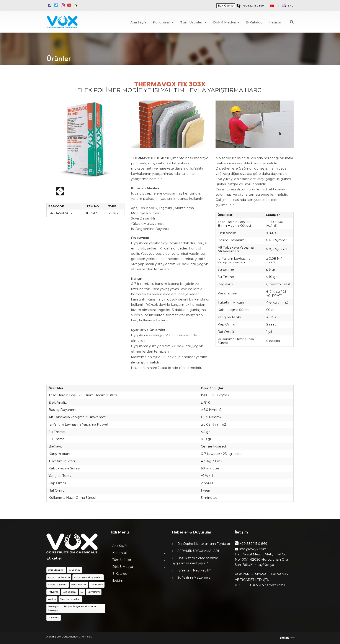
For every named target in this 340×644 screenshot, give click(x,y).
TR (276, 6)
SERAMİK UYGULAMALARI (198, 551)
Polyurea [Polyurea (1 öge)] (53, 592)
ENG (288, 6)
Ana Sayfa (138, 22)
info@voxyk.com (253, 549)
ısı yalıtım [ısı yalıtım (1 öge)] (54, 618)
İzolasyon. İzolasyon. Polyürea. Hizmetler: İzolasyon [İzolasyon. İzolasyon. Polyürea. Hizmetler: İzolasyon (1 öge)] (73, 608)
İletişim (276, 22)
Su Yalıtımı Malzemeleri (195, 578)
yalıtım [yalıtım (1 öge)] (52, 599)
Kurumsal (163, 22)
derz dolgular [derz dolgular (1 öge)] (56, 570)
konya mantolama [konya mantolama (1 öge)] (59, 577)
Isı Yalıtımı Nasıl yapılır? (194, 570)
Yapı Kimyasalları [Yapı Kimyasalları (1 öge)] (70, 599)
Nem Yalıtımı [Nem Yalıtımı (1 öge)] (79, 585)
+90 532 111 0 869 (253, 6)
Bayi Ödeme (226, 6)
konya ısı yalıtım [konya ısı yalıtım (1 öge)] (58, 585)
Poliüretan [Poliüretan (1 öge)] (97, 585)
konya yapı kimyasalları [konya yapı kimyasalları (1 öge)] (88, 577)
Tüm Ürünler (193, 22)
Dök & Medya (226, 22)
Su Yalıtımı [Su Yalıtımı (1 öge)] (94, 592)
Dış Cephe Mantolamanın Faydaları (204, 544)
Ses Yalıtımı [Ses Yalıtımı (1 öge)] (69, 592)
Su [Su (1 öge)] (82, 592)
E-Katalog (254, 22)
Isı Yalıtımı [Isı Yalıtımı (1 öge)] (74, 570)
